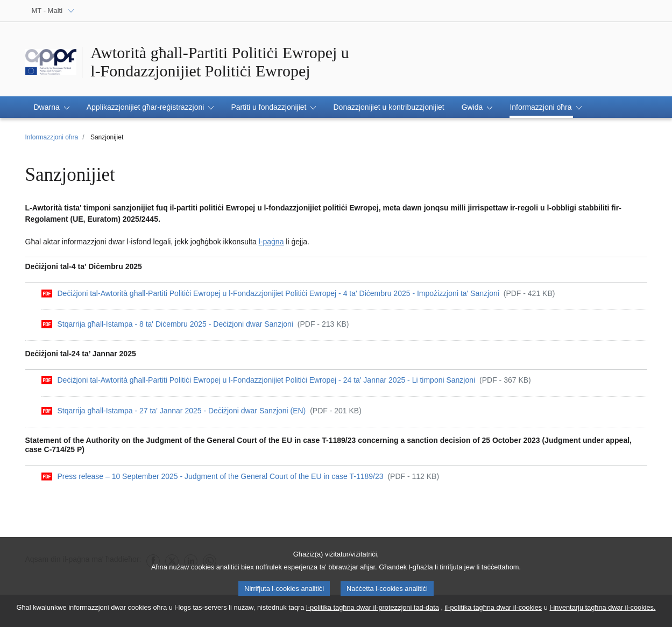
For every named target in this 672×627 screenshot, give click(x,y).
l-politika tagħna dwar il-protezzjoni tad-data (373, 610)
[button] (52, 107)
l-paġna (271, 242)
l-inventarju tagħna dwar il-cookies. (602, 610)
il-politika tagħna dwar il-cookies (494, 610)
